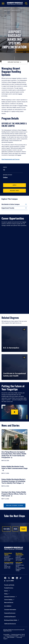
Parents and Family (9, 585)
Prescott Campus (9, 562)
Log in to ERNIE (10, 581)
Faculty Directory (9, 588)
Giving (6, 594)
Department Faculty (8, 208)
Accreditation (8, 606)
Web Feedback (11, 637)
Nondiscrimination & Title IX (18, 635)
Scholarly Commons (10, 597)
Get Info (7, 529)
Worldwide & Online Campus (11, 204)
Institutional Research (10, 617)
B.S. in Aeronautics (11, 348)
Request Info (14, 191)
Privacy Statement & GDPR (12, 636)
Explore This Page (14, 62)
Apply (15, 185)
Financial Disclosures (10, 613)
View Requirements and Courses (11, 159)
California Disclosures (10, 624)
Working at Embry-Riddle (11, 620)
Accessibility (6, 635)
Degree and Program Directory (12, 10)
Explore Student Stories (15, 505)
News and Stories (9, 603)
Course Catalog (8, 600)
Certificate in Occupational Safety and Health (14, 375)
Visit (15, 529)
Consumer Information (10, 610)
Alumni (6, 591)
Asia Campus (19, 562)
